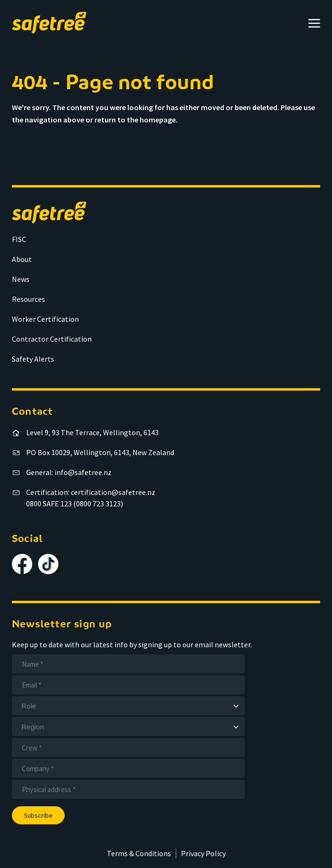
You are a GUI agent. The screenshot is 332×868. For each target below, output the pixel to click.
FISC (19, 239)
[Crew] (128, 747)
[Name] (128, 664)
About (22, 259)
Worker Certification (45, 319)
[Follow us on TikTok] (48, 564)
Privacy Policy (203, 853)
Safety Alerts (33, 359)
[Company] (128, 768)
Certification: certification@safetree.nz (91, 492)
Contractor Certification (52, 339)
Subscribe (38, 815)
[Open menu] (314, 23)
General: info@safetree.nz (69, 472)
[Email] (128, 685)
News (21, 279)
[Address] (128, 789)
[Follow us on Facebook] (22, 564)
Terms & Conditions (139, 853)
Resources (28, 299)
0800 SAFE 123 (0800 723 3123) (75, 504)
